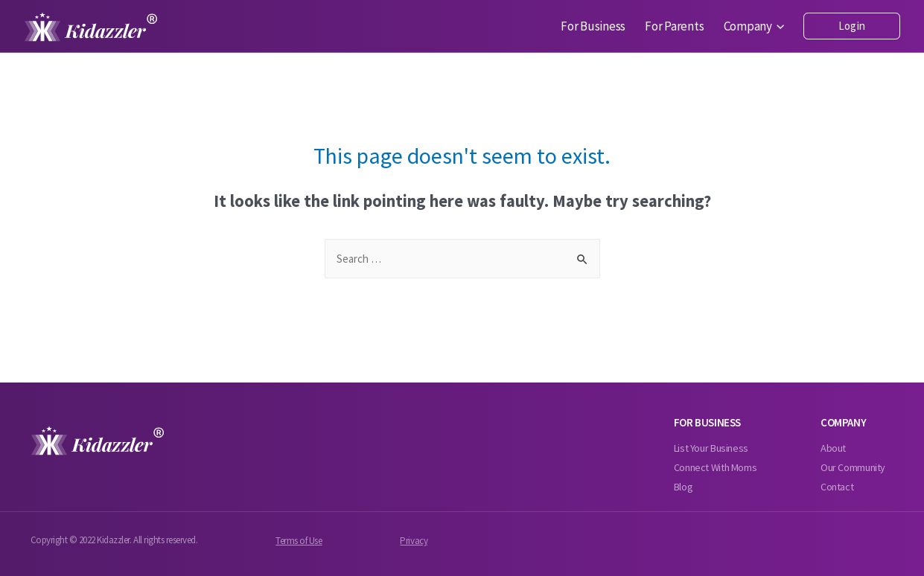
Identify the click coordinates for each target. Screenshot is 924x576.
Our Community (853, 467)
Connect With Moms (716, 467)
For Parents (674, 26)
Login (852, 26)
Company (754, 26)
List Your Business (711, 448)
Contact (837, 487)
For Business (593, 26)
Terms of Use (299, 541)
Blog (684, 487)
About (833, 448)
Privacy (414, 541)
